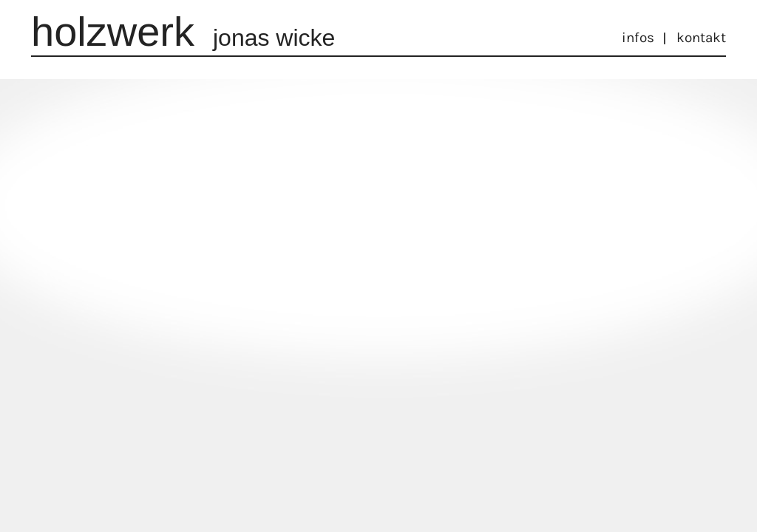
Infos (638, 38)
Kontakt (701, 38)
